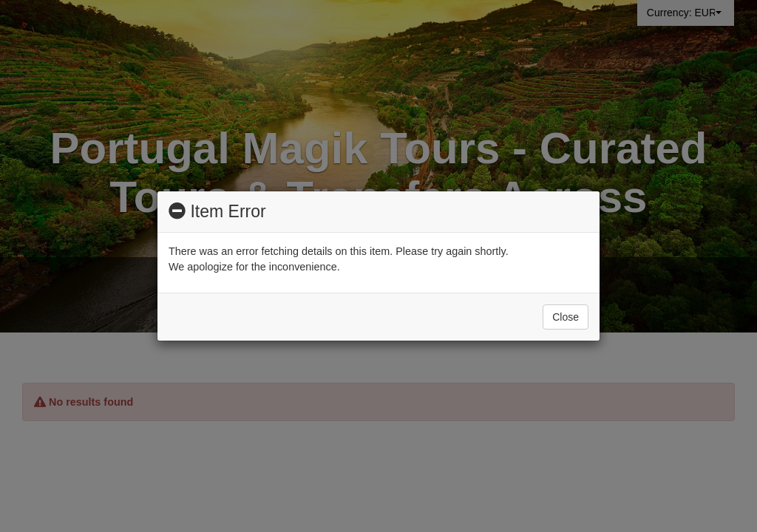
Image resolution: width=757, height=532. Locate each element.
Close (566, 317)
